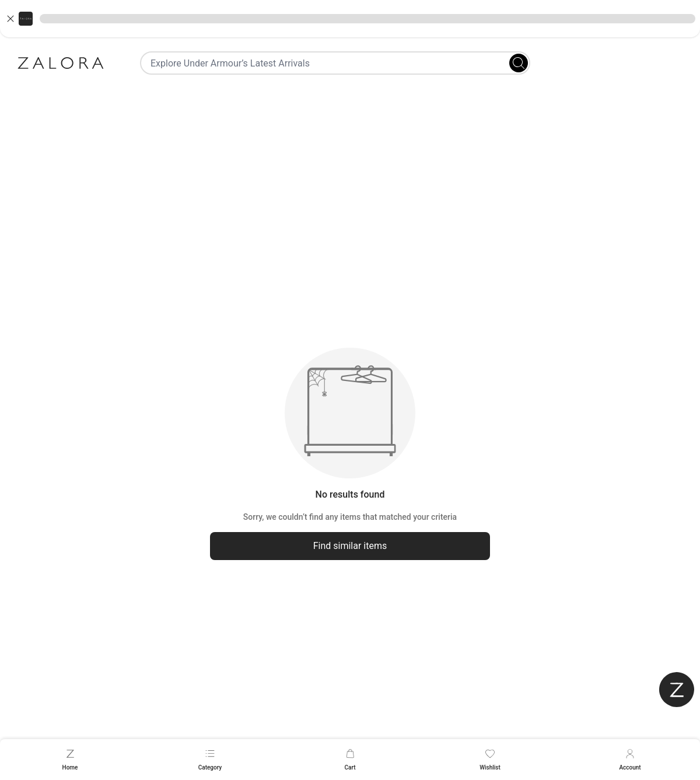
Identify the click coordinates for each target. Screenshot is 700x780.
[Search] (519, 63)
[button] (350, 19)
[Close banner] (10, 19)
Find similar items (350, 546)
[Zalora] (61, 63)
